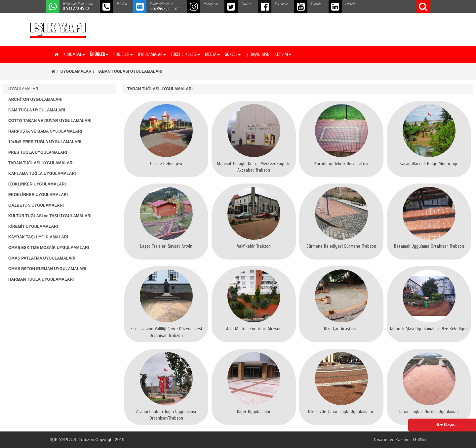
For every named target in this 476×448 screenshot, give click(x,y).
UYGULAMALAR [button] (152, 54)
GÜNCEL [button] (233, 54)
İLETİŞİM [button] (283, 54)
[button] (98, 55)
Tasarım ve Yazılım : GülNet (400, 440)
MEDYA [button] (212, 54)
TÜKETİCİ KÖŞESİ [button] (185, 54)
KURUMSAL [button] (74, 54)
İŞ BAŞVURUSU (258, 54)
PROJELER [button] (123, 54)
